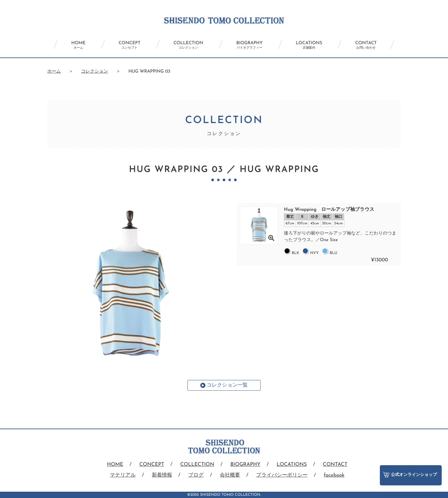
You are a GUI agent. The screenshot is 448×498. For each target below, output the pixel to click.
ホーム (54, 71)
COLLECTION (188, 45)
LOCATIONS (309, 45)
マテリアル (123, 475)
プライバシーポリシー (282, 475)
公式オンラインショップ (410, 475)
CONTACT (366, 45)
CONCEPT (130, 45)
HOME (78, 45)
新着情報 (162, 475)
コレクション (95, 71)
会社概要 (230, 475)
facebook (334, 475)
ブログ (196, 475)
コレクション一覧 (227, 385)
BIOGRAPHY (249, 45)
